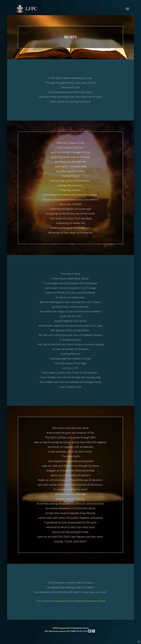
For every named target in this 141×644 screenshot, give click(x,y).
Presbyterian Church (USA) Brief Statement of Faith (79, 601)
